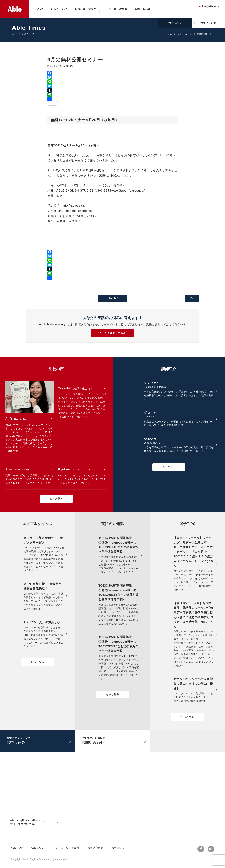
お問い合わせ (142, 9)
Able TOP (17, 848)
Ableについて (59, 9)
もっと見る (56, 499)
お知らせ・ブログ (85, 9)
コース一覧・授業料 (115, 9)
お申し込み (175, 23)
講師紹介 (169, 369)
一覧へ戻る (113, 298)
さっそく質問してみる (112, 333)
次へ (192, 298)
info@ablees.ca (211, 6)
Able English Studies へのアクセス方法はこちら (27, 822)
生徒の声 (56, 369)
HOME (40, 9)
